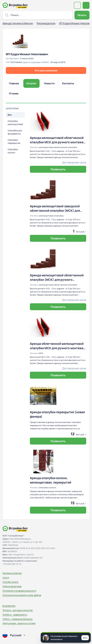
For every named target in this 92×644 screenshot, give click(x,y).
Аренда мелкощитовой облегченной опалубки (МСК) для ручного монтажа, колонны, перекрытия (57, 278)
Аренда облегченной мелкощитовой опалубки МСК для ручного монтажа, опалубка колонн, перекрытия (57, 346)
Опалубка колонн (13, 151)
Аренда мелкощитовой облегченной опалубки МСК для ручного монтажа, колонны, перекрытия (57, 140)
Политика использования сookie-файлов (22, 595)
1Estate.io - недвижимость (15, 615)
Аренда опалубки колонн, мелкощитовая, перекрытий (51, 480)
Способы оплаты (10, 582)
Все (10, 115)
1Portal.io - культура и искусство (18, 610)
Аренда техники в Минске (18, 23)
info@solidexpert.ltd (33, 558)
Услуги (6, 577)
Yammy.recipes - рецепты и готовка (19, 623)
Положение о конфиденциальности (19, 591)
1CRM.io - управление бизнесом (18, 619)
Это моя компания (46, 70)
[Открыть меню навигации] (86, 5)
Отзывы (14, 93)
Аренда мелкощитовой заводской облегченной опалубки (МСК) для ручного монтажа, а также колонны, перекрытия (56, 209)
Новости (49, 83)
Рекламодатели (46, 23)
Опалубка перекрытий (14, 141)
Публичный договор (12, 586)
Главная (14, 83)
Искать (82, 15)
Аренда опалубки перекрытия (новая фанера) (57, 414)
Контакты (68, 83)
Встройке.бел (9, 606)
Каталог (31, 83)
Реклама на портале (12, 573)
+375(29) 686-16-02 (12, 564)
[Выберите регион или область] (77, 5)
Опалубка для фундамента (15, 132)
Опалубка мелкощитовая (15, 123)
